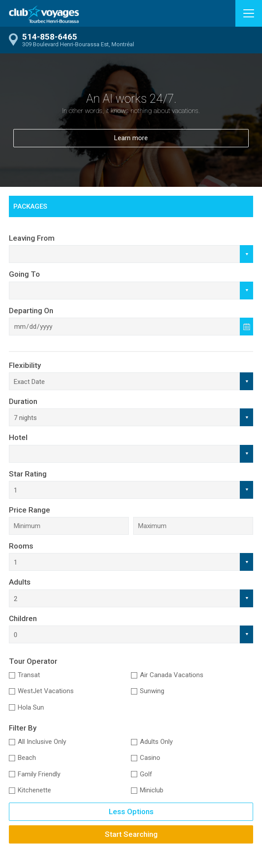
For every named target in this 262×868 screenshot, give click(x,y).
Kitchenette (34, 790)
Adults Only (156, 742)
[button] (249, 13)
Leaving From (32, 238)
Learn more (131, 138)
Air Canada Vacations (172, 675)
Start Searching (131, 834)
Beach (27, 758)
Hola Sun (31, 707)
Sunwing (152, 691)
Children (23, 618)
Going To (24, 274)
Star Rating (28, 474)
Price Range (30, 510)
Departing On (31, 311)
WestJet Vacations (46, 691)
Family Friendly (39, 774)
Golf (146, 774)
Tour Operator (33, 661)
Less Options (131, 811)
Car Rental (46, 228)
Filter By (23, 728)
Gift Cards (122, 228)
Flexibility (25, 365)
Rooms (21, 546)
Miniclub (152, 790)
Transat (29, 675)
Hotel (18, 437)
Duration (23, 401)
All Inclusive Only (42, 742)
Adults (20, 582)
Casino (150, 758)
